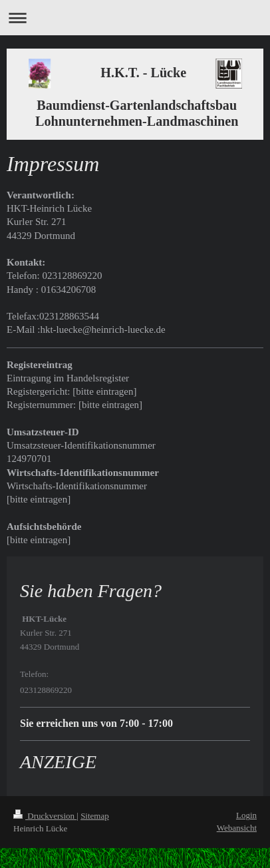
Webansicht (237, 828)
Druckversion (45, 816)
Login (246, 815)
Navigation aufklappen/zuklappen (135, 18)
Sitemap (95, 816)
